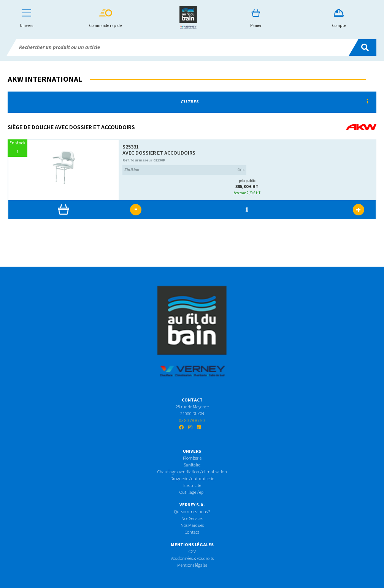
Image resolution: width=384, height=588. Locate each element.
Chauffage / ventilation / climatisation (192, 472)
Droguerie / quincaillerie (192, 479)
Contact (192, 532)
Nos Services (192, 519)
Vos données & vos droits (192, 559)
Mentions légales (192, 565)
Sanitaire (192, 465)
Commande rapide (105, 19)
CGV (192, 552)
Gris (184, 170)
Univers (26, 19)
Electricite (192, 486)
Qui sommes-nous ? (192, 512)
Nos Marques (192, 526)
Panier (256, 19)
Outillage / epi (192, 492)
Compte (339, 19)
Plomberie (192, 458)
